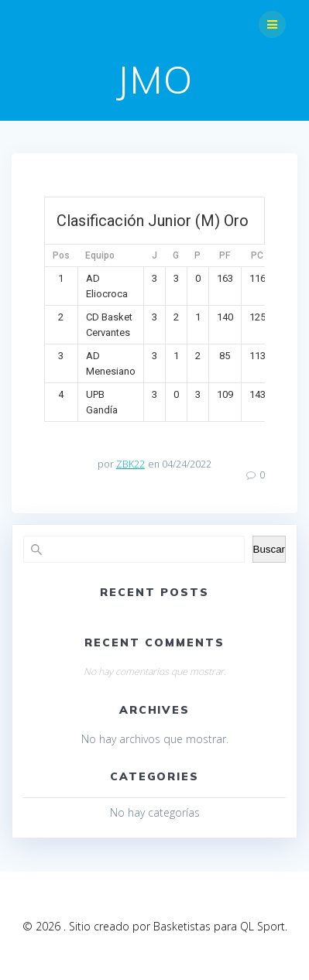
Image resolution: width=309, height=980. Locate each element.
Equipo (100, 255)
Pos (61, 255)
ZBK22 (130, 464)
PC (257, 255)
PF (225, 255)
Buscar (269, 549)
